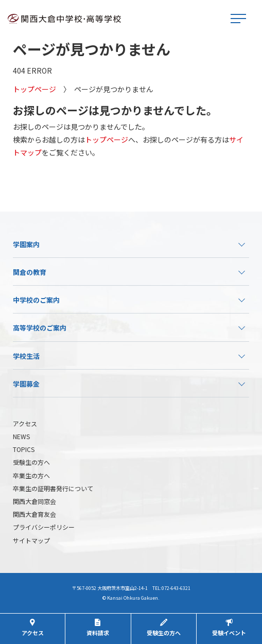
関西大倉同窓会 (34, 501)
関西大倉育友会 (34, 514)
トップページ (34, 89)
